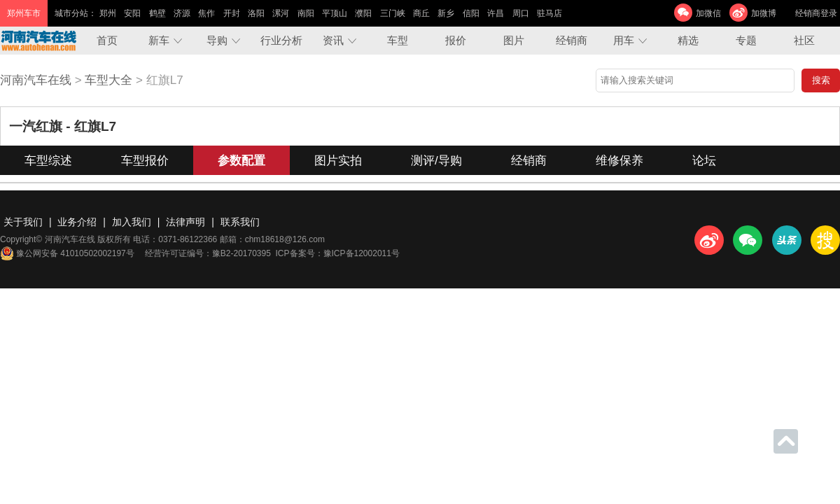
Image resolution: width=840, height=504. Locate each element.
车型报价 (145, 161)
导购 (217, 40)
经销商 (572, 40)
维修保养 (619, 161)
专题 (746, 40)
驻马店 (549, 13)
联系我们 (240, 222)
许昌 (496, 13)
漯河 (281, 13)
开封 (232, 13)
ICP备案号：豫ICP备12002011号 (338, 253)
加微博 (764, 13)
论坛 (704, 161)
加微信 (708, 13)
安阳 (132, 13)
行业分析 (281, 40)
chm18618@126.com (285, 239)
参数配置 (241, 161)
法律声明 (185, 222)
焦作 (206, 13)
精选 (688, 40)
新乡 (446, 13)
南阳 (306, 13)
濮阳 (363, 13)
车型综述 (48, 161)
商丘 (421, 13)
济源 (182, 13)
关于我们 (23, 222)
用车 (624, 40)
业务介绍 (77, 222)
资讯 (333, 40)
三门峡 (393, 13)
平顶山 (335, 13)
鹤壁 (157, 13)
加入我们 (132, 222)
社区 (804, 40)
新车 (159, 40)
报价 (456, 40)
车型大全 (108, 80)
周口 (521, 13)
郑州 (108, 13)
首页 (107, 40)
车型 (398, 40)
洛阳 (256, 13)
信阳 (471, 13)
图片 (514, 40)
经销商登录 (816, 13)
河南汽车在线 (36, 80)
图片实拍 (338, 161)
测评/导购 (436, 161)
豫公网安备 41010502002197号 (67, 253)
